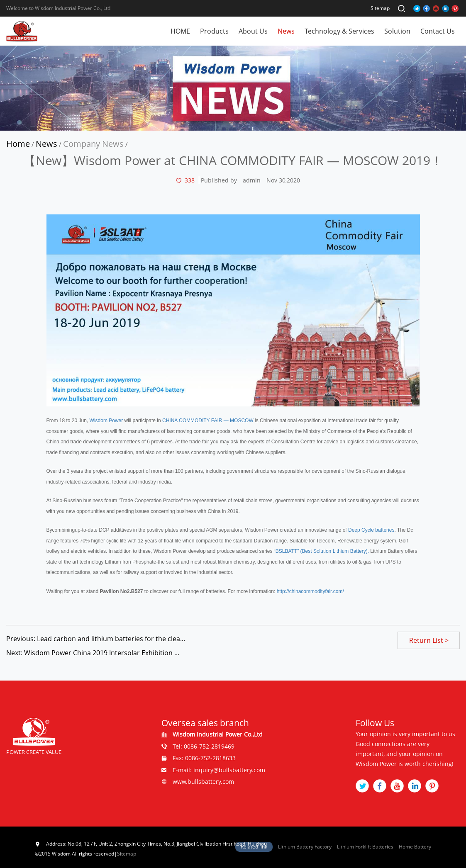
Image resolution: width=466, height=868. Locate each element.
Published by (219, 180)
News (286, 31)
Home (18, 144)
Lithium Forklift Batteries (365, 847)
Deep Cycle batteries (371, 530)
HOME (180, 31)
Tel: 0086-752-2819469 (204, 746)
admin (252, 180)
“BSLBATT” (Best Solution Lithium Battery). (321, 551)
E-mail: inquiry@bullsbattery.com (219, 770)
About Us (253, 31)
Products (214, 31)
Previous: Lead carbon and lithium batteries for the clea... (96, 639)
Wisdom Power (106, 421)
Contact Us (438, 31)
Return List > (429, 640)
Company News (93, 144)
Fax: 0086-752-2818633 (204, 758)
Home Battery (415, 847)
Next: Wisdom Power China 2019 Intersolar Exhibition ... (93, 653)
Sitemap (380, 8)
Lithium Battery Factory (305, 847)
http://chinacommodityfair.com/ (310, 591)
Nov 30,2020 (283, 180)
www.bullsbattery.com (203, 782)
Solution (397, 31)
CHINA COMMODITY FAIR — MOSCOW (208, 421)
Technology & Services (339, 31)
